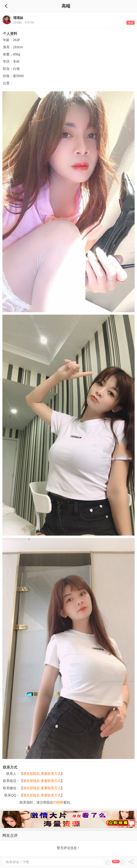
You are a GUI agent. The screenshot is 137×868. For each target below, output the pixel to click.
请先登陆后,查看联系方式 (42, 774)
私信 (131, 23)
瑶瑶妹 (18, 18)
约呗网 (58, 802)
